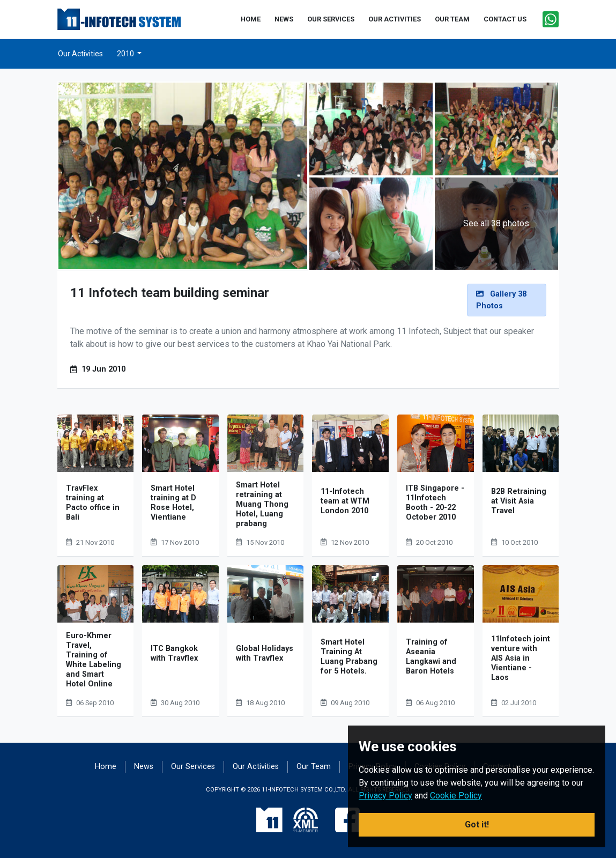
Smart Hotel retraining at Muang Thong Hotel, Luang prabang (262, 504)
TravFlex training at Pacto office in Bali (93, 503)
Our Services (193, 767)
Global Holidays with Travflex (265, 653)
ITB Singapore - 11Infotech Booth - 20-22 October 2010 (435, 503)
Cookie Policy (456, 796)
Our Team (314, 767)
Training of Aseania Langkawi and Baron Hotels (431, 657)
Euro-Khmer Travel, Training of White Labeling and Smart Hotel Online (94, 660)
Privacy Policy (385, 796)
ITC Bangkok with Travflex (174, 653)
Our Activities (80, 54)
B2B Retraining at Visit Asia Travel (519, 501)
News (144, 767)
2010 (126, 54)
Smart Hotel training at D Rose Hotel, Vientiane (173, 503)
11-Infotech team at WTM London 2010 (345, 501)
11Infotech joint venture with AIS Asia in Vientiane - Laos (521, 658)
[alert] (507, 300)
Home (106, 767)
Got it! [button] (477, 824)
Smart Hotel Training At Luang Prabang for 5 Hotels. (349, 657)
